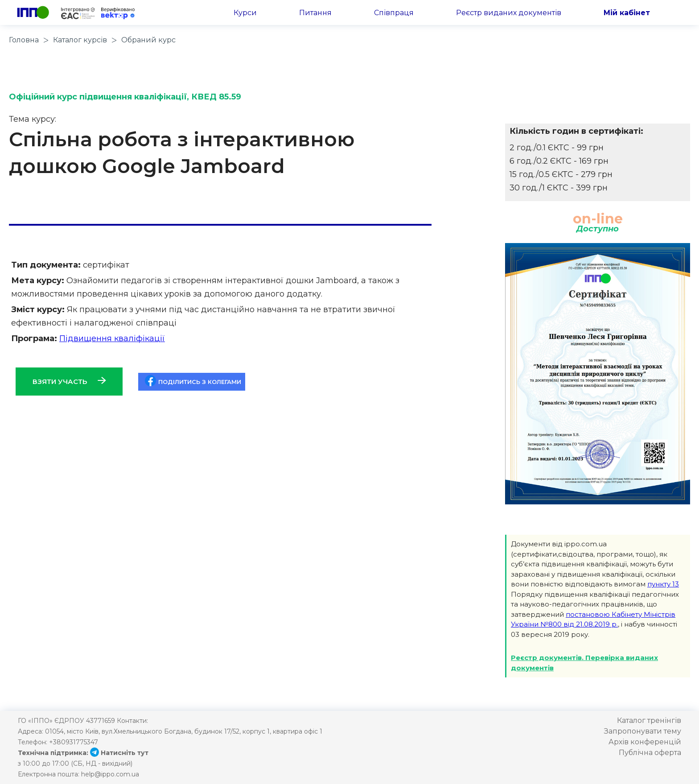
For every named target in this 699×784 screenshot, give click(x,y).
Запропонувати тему (643, 731)
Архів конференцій (645, 742)
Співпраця (394, 13)
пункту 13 (663, 584)
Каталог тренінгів (649, 720)
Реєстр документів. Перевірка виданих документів (584, 663)
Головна (24, 40)
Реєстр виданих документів (509, 13)
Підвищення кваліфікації (112, 338)
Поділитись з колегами (193, 381)
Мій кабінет (627, 13)
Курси (245, 13)
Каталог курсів (80, 40)
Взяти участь (69, 381)
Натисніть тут (119, 753)
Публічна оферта (650, 753)
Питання (315, 13)
